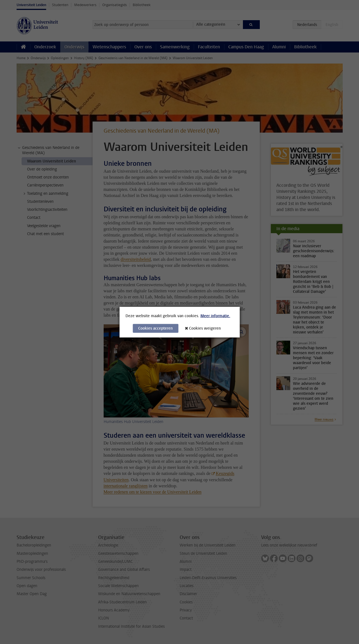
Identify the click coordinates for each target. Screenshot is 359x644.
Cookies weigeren (205, 328)
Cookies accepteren (155, 328)
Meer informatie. (215, 316)
